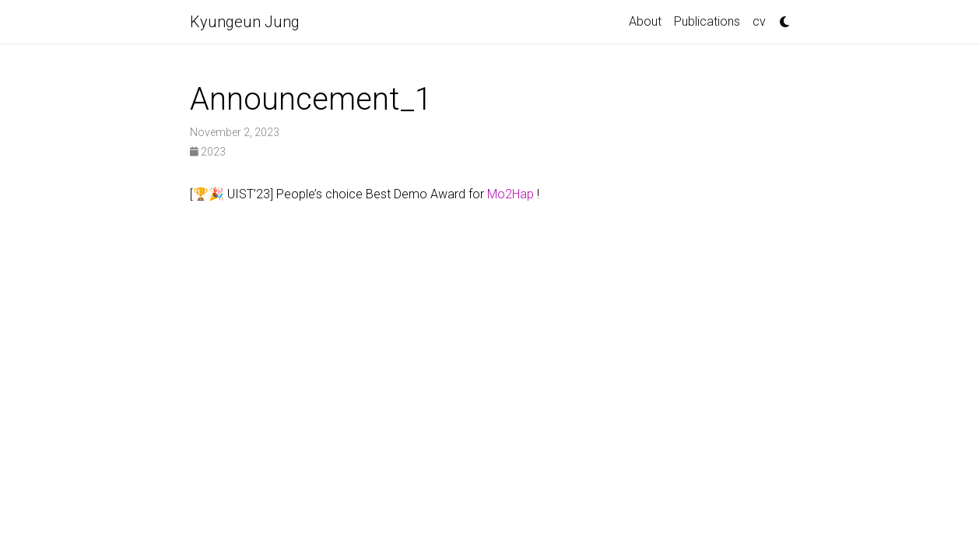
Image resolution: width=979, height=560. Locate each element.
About (645, 21)
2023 (208, 152)
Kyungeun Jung (245, 22)
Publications (707, 21)
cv (759, 21)
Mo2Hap (512, 194)
